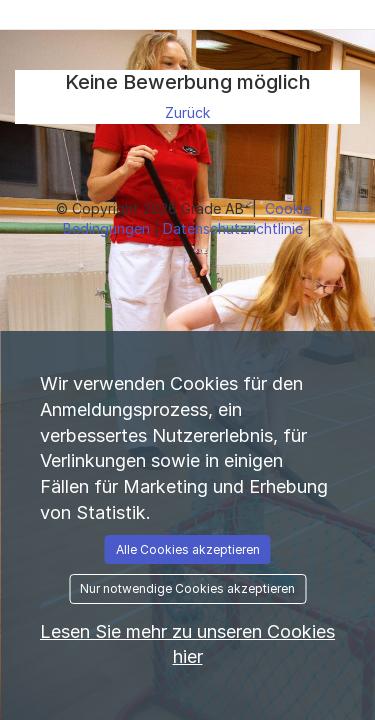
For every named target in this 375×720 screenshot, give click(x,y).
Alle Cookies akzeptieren (188, 549)
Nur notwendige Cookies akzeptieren (187, 588)
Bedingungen (108, 228)
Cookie (290, 208)
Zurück (187, 112)
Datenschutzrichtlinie (235, 228)
